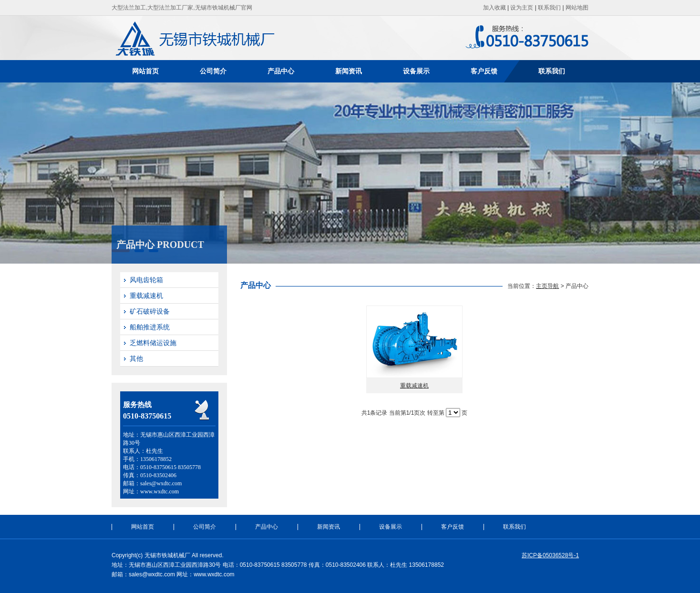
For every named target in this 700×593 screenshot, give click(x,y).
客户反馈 (484, 71)
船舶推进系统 (150, 327)
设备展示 (416, 71)
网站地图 (577, 8)
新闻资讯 (349, 71)
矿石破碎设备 (150, 311)
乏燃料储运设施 (153, 343)
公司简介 (213, 71)
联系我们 (549, 8)
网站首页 (145, 71)
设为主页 (522, 8)
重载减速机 (146, 296)
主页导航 (547, 286)
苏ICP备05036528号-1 (550, 555)
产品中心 (281, 71)
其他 (136, 358)
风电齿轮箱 (146, 280)
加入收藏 (494, 8)
